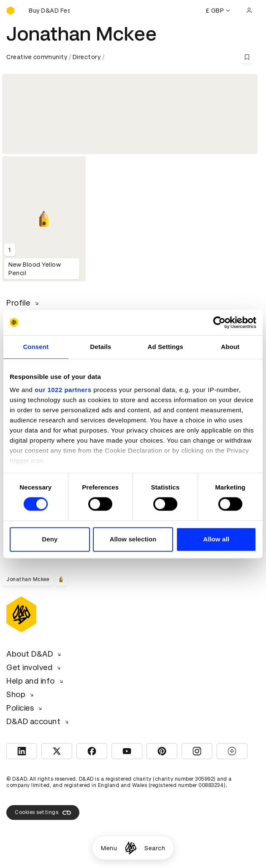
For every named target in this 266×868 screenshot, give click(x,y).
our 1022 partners (63, 390)
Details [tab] (100, 347)
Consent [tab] (36, 347)
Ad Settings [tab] (166, 347)
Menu (109, 848)
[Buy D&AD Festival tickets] (49, 11)
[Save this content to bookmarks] (247, 57)
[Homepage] (131, 848)
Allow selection (133, 539)
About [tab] (230, 347)
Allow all (216, 539)
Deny (50, 539)
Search (155, 848)
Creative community (37, 57)
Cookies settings (43, 813)
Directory (87, 57)
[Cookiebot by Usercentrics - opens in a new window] (219, 322)
